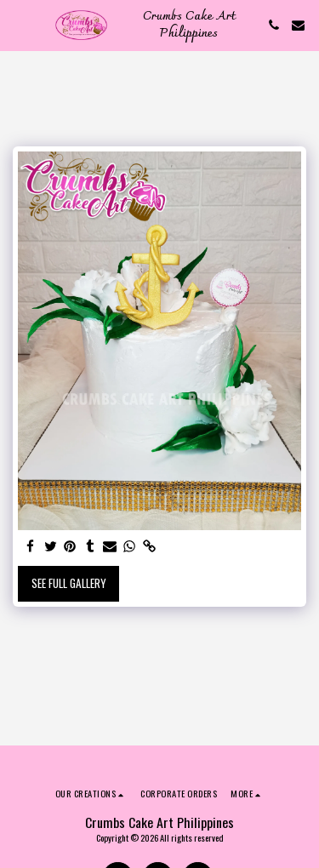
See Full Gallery (69, 583)
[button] (19, 25)
